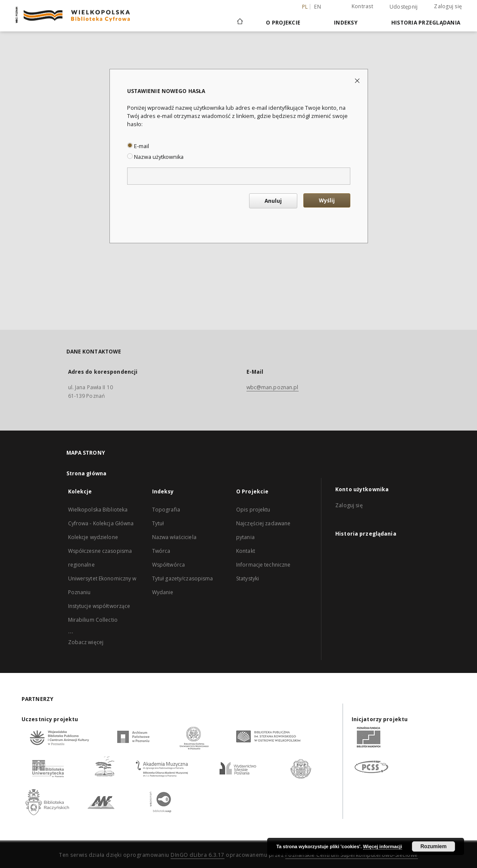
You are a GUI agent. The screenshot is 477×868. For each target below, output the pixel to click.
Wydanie (163, 592)
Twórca (161, 551)
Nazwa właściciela (174, 537)
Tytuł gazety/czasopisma (183, 578)
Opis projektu (253, 510)
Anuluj (273, 201)
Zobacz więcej (86, 642)
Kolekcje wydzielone (93, 537)
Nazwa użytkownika (155, 157)
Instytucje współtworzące (99, 606)
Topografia (166, 510)
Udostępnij (404, 7)
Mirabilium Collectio (93, 620)
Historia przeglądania (426, 23)
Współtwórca (168, 565)
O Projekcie (283, 23)
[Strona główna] (239, 22)
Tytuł (158, 523)
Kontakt (246, 551)
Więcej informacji (383, 846)
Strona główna (87, 473)
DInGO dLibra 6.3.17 (198, 855)
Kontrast (362, 6)
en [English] (318, 7)
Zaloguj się (448, 6)
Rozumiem (434, 846)
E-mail (138, 146)
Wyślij (327, 200)
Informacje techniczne (263, 565)
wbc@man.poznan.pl (273, 387)
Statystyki (248, 578)
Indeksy (346, 23)
